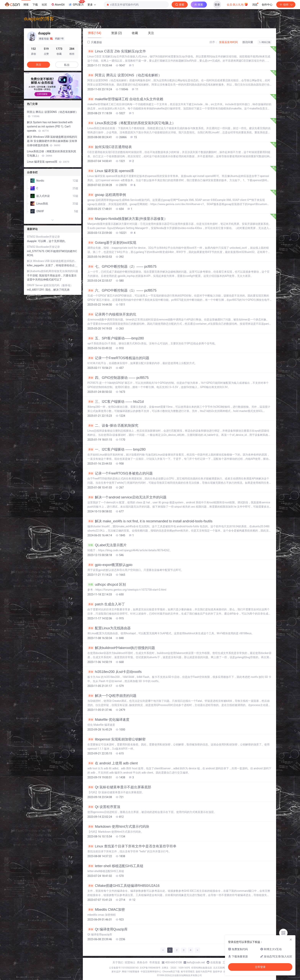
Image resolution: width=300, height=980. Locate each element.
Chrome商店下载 (171, 972)
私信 (67, 65)
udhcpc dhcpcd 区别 (107, 585)
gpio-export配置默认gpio (110, 565)
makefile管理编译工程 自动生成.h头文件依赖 (125, 99)
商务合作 (142, 962)
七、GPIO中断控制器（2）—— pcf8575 (122, 267)
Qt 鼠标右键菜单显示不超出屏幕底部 (119, 787)
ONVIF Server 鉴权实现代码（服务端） (50, 285)
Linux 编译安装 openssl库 (111, 171)
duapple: (32, 241)
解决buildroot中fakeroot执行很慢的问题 (121, 648)
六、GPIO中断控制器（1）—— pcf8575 (122, 290)
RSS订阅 (265, 42)
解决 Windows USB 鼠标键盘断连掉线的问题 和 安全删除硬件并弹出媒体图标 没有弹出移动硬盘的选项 (52, 141)
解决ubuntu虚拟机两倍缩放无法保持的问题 (53, 271)
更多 (92, 5)
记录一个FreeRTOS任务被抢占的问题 (120, 473)
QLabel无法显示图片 (107, 545)
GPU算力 (77, 3)
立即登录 (260, 967)
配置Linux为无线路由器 (109, 628)
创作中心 (267, 5)
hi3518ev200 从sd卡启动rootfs (115, 672)
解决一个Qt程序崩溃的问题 (112, 696)
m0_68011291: (36, 290)
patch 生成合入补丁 (106, 604)
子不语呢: (33, 276)
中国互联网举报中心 (151, 972)
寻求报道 (155, 962)
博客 (26, 5)
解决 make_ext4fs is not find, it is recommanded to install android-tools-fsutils (150, 521)
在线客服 (216, 962)
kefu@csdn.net (196, 962)
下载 (35, 5)
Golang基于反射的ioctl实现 (112, 243)
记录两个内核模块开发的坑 (112, 314)
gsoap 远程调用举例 (107, 195)
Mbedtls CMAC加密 (106, 910)
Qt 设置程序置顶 (104, 807)
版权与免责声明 (204, 972)
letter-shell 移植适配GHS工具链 (115, 866)
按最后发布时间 (228, 42)
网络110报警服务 (131, 972)
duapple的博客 (39, 19)
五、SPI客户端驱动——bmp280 (116, 338)
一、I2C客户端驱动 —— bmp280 (117, 449)
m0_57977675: (36, 251)
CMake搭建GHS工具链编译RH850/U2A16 (124, 886)
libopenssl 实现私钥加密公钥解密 (117, 739)
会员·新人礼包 (237, 4)
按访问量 (248, 42)
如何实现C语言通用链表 (110, 147)
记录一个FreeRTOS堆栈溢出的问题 (118, 358)
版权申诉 (218, 972)
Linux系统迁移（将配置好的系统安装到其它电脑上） (131, 123)
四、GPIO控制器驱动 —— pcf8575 (118, 378)
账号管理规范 (188, 972)
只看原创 (95, 42)
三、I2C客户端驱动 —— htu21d (116, 402)
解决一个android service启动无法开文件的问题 (127, 497)
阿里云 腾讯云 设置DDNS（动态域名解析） (125, 75)
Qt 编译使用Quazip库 (108, 929)
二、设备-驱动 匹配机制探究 (113, 426)
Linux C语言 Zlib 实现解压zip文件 (117, 51)
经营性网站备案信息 (202, 968)
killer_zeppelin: (36, 265)
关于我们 (118, 962)
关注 (38, 65)
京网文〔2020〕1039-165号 (176, 968)
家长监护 (116, 972)
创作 (286, 5)
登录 (217, 5)
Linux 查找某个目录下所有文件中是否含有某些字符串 (132, 846)
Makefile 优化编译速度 (108, 720)
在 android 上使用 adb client (113, 763)
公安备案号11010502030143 (124, 968)
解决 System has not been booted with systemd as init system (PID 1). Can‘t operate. (50, 126)
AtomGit (58, 4)
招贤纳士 (130, 962)
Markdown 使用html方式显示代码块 (118, 827)
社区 (44, 5)
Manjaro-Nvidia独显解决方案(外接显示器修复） (127, 219)
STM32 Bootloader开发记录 (43, 237)
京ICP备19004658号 (150, 968)
